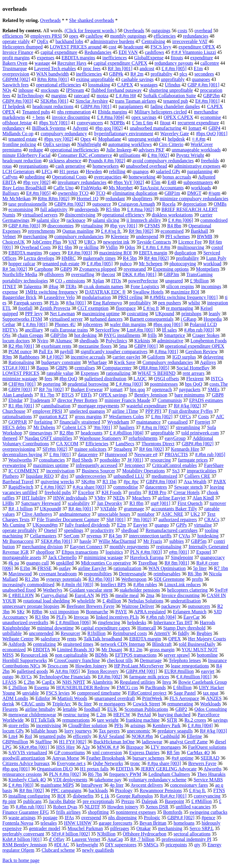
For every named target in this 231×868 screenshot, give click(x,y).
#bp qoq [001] (16, 769)
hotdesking (208, 536)
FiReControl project (147, 693)
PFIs (119, 725)
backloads (98, 790)
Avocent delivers (147, 785)
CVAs (184, 536)
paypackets (190, 389)
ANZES (214, 698)
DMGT (194, 193)
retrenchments (41, 231)
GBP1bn (59, 335)
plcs (183, 74)
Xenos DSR (157, 807)
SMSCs (151, 845)
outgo (8, 677)
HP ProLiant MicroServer (139, 666)
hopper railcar (22, 264)
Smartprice (174, 335)
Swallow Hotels (148, 292)
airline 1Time (125, 411)
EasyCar (192, 617)
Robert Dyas (65, 807)
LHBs (8, 503)
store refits (19, 725)
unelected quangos (87, 411)
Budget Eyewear (87, 389)
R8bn (37, 612)
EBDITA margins (79, 58)
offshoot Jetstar (17, 123)
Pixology (124, 790)
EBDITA (41, 650)
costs (183, 31)
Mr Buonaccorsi (18, 541)
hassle (85, 541)
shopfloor (45, 552)
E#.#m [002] (110, 677)
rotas (7, 166)
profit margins (16, 58)
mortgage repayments (98, 406)
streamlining (188, 427)
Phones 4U (65, 324)
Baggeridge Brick (19, 297)
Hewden (94, 171)
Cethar (9, 324)
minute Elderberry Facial (26, 155)
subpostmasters (198, 182)
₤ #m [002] (158, 155)
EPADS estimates (206, 400)
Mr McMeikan (17, 199)
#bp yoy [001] (124, 226)
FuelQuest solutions (207, 747)
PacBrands (156, 688)
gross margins (88, 417)
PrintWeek (152, 698)
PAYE (121, 612)
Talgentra (32, 286)
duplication (185, 253)
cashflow (94, 36)
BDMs (102, 655)
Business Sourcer (99, 471)
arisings (138, 725)
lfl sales (169, 330)
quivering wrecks (58, 482)
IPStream (75, 90)
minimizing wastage (103, 557)
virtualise (203, 525)
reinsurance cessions (22, 774)
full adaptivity (54, 209)
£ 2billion (18, 688)
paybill (67, 352)
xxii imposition (64, 612)
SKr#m (88, 482)
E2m (122, 525)
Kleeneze (120, 236)
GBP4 (214, 128)
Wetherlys (52, 590)
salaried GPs (168, 171)
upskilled (65, 563)
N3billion (106, 834)
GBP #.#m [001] (204, 85)
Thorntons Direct (158, 444)
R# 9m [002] (141, 231)
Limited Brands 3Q (76, 650)
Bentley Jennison (151, 395)
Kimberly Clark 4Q (27, 780)
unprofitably (173, 79)
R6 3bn (195, 574)
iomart (116, 389)
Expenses (90, 373)
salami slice (48, 220)
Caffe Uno (64, 188)
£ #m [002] (162, 417)
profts (197, 579)
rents (72, 639)
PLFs (61, 617)
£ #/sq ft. (197, 790)
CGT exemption (93, 308)
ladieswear (152, 742)
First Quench (190, 503)
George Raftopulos (135, 796)
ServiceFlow (107, 330)
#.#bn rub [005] (210, 454)
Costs (204, 417)
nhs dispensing (123, 818)
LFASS (9, 682)
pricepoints (176, 845)
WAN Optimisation (167, 568)
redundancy (14, 128)
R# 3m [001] (120, 68)
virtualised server (66, 319)
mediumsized (164, 476)
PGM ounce (20, 352)
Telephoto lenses (185, 660)
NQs (7, 90)
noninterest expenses (136, 812)
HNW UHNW (78, 823)
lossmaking (99, 85)
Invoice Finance (18, 52)
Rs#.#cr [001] (173, 796)
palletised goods (32, 671)
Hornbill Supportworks (25, 660)
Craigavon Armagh (137, 204)
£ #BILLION (21, 595)
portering (52, 384)
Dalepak (150, 801)
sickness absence (65, 161)
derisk (8, 704)
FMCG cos (127, 688)
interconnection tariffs (150, 536)
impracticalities (202, 471)
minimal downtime (55, 628)
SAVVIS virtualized (28, 753)
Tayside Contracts (154, 242)
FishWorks (91, 188)
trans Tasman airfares (136, 101)
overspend (91, 818)
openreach (162, 389)
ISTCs (217, 379)
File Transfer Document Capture (68, 520)
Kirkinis (142, 341)
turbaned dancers (106, 319)
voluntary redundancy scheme (158, 780)
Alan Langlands (18, 395)
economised (172, 231)
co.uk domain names (103, 286)
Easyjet (140, 525)
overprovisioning (19, 449)
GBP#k (116, 74)
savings (220, 720)
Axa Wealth (195, 482)
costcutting (137, 314)
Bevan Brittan (153, 823)
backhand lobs (69, 41)
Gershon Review (201, 352)
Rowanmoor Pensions (161, 790)
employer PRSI (47, 411)
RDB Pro (157, 492)
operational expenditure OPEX (194, 346)
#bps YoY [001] (54, 123)
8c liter (85, 704)
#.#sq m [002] (155, 427)
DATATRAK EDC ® (105, 292)
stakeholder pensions (140, 590)
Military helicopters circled (161, 112)
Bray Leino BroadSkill (24, 188)
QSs (6, 335)
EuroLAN (84, 595)
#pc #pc (131, 482)
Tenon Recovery (103, 671)
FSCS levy (161, 47)
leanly (215, 314)
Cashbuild (170, 736)
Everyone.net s (71, 763)
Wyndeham (118, 422)
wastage (42, 63)
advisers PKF (152, 150)
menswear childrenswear (32, 715)
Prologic (152, 818)
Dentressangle (133, 574)
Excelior (86, 492)
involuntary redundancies (82, 182)
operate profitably (20, 530)
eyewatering (14, 465)
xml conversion (107, 753)
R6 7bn (95, 774)
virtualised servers (40, 215)
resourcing (161, 460)
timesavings (41, 433)
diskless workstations (172, 215)
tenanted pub (176, 101)
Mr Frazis (153, 541)
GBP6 (62, 368)
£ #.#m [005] (174, 68)
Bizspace (135, 747)
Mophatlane (109, 139)
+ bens (38, 117)
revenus (94, 536)
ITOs (116, 281)
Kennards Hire (185, 449)
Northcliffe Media (20, 274)
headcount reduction (22, 161)
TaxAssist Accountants (162, 188)
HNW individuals (70, 498)
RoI (28, 736)
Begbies (204, 633)
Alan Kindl (203, 498)
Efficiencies (97, 444)
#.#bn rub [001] (31, 807)
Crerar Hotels (187, 492)
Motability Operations (143, 471)
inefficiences (114, 58)
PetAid (144, 715)
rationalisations (17, 417)
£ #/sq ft (151, 308)
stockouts (50, 90)
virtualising (92, 226)
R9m (7, 357)
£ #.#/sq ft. (111, 231)
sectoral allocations (192, 834)
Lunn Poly (216, 258)
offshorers (54, 274)
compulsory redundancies (79, 236)
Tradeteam (40, 400)
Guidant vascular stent (91, 590)
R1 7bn (47, 395)
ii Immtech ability (144, 220)
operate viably (16, 41)
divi (65, 476)
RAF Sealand (112, 736)
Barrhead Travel (18, 482)
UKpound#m (45, 525)
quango (162, 525)
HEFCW (122, 715)
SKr (21, 612)
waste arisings (22, 818)
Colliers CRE (197, 476)
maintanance (148, 422)
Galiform (156, 357)
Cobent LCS (74, 427)
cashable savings (138, 79)
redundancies (196, 36)
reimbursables (167, 574)
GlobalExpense (149, 58)
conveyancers (90, 123)
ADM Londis (15, 698)
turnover (218, 503)
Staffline (43, 742)
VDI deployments (70, 780)
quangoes (201, 79)
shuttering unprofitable (171, 90)
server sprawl (177, 655)
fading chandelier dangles (175, 106)
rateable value (60, 373)
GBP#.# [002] (181, 818)
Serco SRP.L (202, 828)
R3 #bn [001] (101, 579)
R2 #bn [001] (21, 346)
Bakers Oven (15, 63)
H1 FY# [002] (73, 742)
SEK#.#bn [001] (57, 541)
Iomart (195, 128)
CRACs (212, 520)
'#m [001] (103, 427)
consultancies (52, 460)
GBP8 (218, 395)
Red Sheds (82, 460)
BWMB (205, 236)
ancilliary (34, 330)
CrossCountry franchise (77, 660)
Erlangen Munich (190, 612)
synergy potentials (64, 579)
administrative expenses (197, 166)
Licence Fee (190, 242)
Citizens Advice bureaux (26, 763)
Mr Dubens (44, 427)
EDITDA (125, 769)
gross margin (162, 650)
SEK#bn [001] (54, 101)
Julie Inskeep (119, 150)
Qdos (130, 247)
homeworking (142, 177)
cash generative (71, 166)
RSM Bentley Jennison (25, 845)
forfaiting (43, 422)
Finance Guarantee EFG (26, 812)
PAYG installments (122, 335)
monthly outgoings (128, 36)
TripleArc (62, 704)
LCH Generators (18, 171)
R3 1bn (109, 482)
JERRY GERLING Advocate (169, 769)
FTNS (219, 790)
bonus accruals (177, 177)
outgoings (161, 31)
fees (48, 379)
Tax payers (109, 731)
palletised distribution (105, 379)
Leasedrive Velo (59, 297)
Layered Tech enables (55, 68)
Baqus (42, 368)
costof (217, 247)
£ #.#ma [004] (111, 117)
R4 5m (115, 536)
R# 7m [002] (51, 389)
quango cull (37, 563)
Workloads (210, 704)
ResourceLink (34, 655)
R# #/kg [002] (187, 406)
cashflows (155, 52)
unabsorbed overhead (146, 166)
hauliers (127, 427)
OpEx (43, 41)
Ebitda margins (113, 112)
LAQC (140, 379)
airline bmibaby (40, 709)
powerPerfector (143, 281)
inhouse (26, 90)
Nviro (43, 341)
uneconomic (139, 731)
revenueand (135, 269)
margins (59, 96)
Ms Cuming (14, 525)
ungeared (174, 281)
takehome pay (108, 780)
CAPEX (125, 85)
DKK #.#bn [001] (139, 274)
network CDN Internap (123, 644)
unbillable (12, 633)
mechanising (170, 828)
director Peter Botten (77, 400)
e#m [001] (179, 552)
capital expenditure (59, 52)
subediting (35, 177)
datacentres (156, 487)
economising (21, 209)
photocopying (183, 264)
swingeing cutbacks (208, 812)
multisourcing (191, 247)
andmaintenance (75, 514)
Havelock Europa (147, 557)
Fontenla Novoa (18, 823)
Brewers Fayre (202, 763)
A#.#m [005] (68, 671)
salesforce (50, 639)
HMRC (69, 258)
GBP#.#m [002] (69, 204)
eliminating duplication (135, 193)
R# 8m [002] (32, 790)
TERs (71, 286)
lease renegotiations (190, 666)
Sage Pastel (185, 693)
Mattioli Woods (72, 698)
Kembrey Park (166, 725)
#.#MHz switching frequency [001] (184, 297)
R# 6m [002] (152, 449)
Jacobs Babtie (62, 801)
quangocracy (213, 557)
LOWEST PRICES (21, 373)
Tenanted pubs (36, 112)
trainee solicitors (91, 449)
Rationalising (21, 362)
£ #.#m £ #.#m (156, 247)
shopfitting (98, 812)
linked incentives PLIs (117, 617)
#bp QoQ (68, 379)
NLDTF (92, 807)
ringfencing (109, 622)
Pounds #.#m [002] (107, 161)
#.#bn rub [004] (161, 617)
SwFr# (221, 590)
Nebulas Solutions (146, 601)
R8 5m (173, 753)
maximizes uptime (51, 465)
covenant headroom (58, 574)
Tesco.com (58, 666)
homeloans (184, 823)
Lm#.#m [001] (141, 330)
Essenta (42, 688)
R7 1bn (221, 568)
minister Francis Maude (128, 400)
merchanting (35, 236)
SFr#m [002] (55, 449)
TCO (100, 193)
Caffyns (10, 177)
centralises (85, 368)
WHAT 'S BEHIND (156, 373)
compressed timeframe (99, 693)
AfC (220, 417)
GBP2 (181, 709)
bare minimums (189, 395)
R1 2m (136, 650)
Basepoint (174, 801)
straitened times (78, 644)
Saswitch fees (16, 85)
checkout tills (120, 660)
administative (170, 341)
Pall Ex (46, 352)
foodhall (92, 709)
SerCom (72, 536)
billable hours (44, 731)
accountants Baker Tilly (174, 509)
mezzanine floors (95, 346)
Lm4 (13, 736)
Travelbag (148, 563)
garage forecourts (115, 823)
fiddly (183, 633)
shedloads (89, 341)
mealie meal (127, 595)
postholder (110, 460)
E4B (172, 182)
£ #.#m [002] (53, 487)
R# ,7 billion (142, 839)
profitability (187, 258)
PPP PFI (153, 411)
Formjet (203, 422)
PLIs (54, 303)
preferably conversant (23, 834)
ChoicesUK (14, 242)
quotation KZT (53, 417)
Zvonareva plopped (98, 269)
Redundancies (98, 52)
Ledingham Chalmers (169, 774)
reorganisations (34, 166)
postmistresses (164, 384)
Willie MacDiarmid (117, 541)
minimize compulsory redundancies (194, 199)
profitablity (140, 303)
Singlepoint (182, 557)
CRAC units (33, 704)
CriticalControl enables (175, 465)
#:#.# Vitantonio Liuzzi (194, 52)
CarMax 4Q (198, 753)
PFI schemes (178, 236)
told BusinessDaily (197, 644)
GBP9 (66, 269)
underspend (147, 236)
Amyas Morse (66, 758)
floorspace (126, 308)
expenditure (202, 58)
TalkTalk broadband (103, 639)
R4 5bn (130, 258)
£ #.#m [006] (181, 220)
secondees (204, 74)
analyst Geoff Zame (189, 742)
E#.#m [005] (38, 193)
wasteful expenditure (146, 406)
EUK (112, 709)
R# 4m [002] (156, 258)
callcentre (210, 63)
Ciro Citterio (171, 144)
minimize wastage (20, 379)
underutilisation (186, 601)
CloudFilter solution (88, 725)
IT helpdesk (14, 106)
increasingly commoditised (28, 585)
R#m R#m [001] (53, 79)
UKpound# (50, 509)
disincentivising (80, 215)
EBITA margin (153, 253)
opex (74, 36)
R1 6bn (65, 247)
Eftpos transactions (80, 552)
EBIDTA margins (25, 253)
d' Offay (57, 839)
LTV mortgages (166, 747)
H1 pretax (69, 171)
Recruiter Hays (72, 63)
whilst (194, 303)
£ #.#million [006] (73, 622)
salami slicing (106, 220)
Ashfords (17, 644)
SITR (172, 720)
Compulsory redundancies (168, 362)
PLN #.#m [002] (65, 774)
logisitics (114, 552)
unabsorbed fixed (19, 590)
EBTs (86, 395)
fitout (165, 123)
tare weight (108, 720)
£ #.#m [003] (21, 785)
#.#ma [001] (166, 352)
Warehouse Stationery (100, 438)
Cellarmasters (43, 536)
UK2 (195, 514)
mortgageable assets (22, 557)
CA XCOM (67, 444)
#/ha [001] (76, 303)
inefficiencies (89, 74)
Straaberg (123, 449)
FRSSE (44, 568)
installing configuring (29, 796)
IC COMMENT (24, 471)
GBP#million (15, 742)
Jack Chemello (62, 557)
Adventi (80, 128)
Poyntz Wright (190, 155)
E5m (156, 182)
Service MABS (208, 780)
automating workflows (130, 144)
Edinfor (43, 698)
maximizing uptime (101, 314)
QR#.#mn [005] (154, 368)
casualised (178, 422)
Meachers (141, 498)
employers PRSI (46, 36)
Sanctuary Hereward (41, 503)
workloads (201, 188)
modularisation (97, 297)
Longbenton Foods (208, 341)
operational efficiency (124, 215)
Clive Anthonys (37, 514)
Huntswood (116, 454)
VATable (108, 509)
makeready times (99, 258)
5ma (123, 346)
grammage (134, 509)
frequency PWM (125, 774)
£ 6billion (182, 688)
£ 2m (101, 715)
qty (197, 845)
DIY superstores (121, 845)
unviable (31, 693)
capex (55, 253)
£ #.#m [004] (200, 725)
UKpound (165, 314)
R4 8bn (174, 226)
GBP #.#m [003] (24, 226)
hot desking (85, 335)
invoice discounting (71, 117)
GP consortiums (69, 753)
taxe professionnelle (28, 204)
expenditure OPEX (197, 47)
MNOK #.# (108, 747)
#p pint (9, 801)
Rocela (169, 204)
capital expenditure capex (105, 628)
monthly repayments (129, 547)
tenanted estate (23, 139)
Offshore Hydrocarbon (145, 834)
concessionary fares (189, 785)
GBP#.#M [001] (141, 671)
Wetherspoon (134, 579)
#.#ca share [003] (89, 487)
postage (50, 818)
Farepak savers (28, 303)
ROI (61, 796)
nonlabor (146, 514)
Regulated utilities (138, 682)
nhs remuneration (74, 112)
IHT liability (34, 498)
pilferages (120, 828)
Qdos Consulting (211, 709)
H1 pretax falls (94, 769)
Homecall (146, 628)
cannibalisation (56, 406)
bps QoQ (194, 384)
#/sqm (214, 193)
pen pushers (170, 303)
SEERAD (210, 758)
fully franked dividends (87, 525)
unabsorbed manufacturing (156, 128)
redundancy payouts (174, 63)
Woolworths (20, 460)
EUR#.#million (179, 671)
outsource (102, 204)
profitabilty (162, 74)
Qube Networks (108, 763)
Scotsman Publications (146, 709)
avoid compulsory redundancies (163, 161)
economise (211, 117)
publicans (32, 801)
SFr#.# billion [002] (71, 834)
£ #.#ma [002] (141, 209)
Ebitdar (15, 400)
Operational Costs (69, 177)
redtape (36, 150)
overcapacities (108, 177)
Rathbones (29, 357)
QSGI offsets (167, 379)
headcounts (91, 433)
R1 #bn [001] (21, 406)
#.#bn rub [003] (199, 330)
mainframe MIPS (57, 785)
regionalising (169, 547)
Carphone (44, 269)
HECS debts (14, 427)
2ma (150, 595)
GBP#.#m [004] (161, 482)
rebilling (117, 171)
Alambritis (102, 682)
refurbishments (143, 438)
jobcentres (93, 324)
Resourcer (71, 633)
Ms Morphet (121, 188)
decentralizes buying (22, 454)
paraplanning (200, 171)
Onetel (50, 530)
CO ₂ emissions (70, 281)
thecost (108, 274)
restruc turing (76, 715)
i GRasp (189, 319)
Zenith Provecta (55, 308)
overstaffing (83, 274)
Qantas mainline (78, 231)
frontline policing (19, 144)
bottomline (207, 655)
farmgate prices (193, 460)
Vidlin (112, 247)
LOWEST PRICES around (76, 47)
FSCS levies (58, 693)
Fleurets (10, 709)
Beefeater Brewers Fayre (90, 606)
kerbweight (87, 845)
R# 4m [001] (81, 509)
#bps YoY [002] (129, 182)
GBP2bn (211, 96)
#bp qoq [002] (109, 128)
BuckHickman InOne (114, 742)
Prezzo (128, 801)
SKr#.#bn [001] (34, 747)
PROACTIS (176, 454)
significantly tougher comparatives (114, 352)
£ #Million (202, 801)
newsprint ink (116, 242)
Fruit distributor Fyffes (191, 411)
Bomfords (173, 812)
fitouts (177, 58)
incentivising (49, 725)
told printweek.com (200, 433)
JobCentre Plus (47, 242)
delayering (213, 357)
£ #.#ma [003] (129, 384)
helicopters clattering (188, 590)
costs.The (219, 384)
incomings (211, 286)
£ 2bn (29, 682)
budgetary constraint (61, 362)
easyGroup (175, 438)
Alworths (213, 769)
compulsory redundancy (64, 134)
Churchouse (14, 411)
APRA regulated (150, 612)
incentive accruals (88, 357)
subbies (177, 541)
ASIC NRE (172, 514)
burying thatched (174, 715)
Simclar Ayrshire (92, 101)
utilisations (130, 155)
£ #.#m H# (126, 96)
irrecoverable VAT (190, 41)
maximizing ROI (115, 253)
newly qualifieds (98, 850)
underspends (87, 209)
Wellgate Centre (18, 639)
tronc (135, 763)
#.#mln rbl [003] (77, 585)
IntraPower (92, 785)
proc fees (92, 68)
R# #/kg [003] (214, 731)
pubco (126, 264)
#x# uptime (183, 758)
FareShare (214, 465)
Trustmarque (15, 68)
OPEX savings (113, 395)
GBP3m (171, 274)
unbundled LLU (129, 476)
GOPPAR (18, 422)
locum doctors (16, 341)
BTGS (68, 395)
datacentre (88, 454)
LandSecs (125, 444)
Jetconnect (135, 465)
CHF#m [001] (22, 384)
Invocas (81, 617)
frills (152, 335)
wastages (149, 85)
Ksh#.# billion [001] (22, 839)
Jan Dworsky (109, 503)
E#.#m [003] (80, 253)
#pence (208, 818)
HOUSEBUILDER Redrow (83, 688)
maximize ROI (185, 292)
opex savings (144, 117)
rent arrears (193, 373)
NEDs (119, 498)
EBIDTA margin (145, 639)
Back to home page (21, 860)
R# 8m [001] (177, 563)
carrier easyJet (126, 357)
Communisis (170, 400)
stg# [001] (160, 503)
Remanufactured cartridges (172, 530)
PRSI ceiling (130, 297)
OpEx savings (57, 144)
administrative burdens (112, 41)
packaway (171, 606)
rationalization (127, 568)
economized (14, 650)
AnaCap (115, 839)
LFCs (47, 171)
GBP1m (172, 193)
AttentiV (162, 633)
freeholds (210, 161)
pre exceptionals (98, 801)
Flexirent (195, 379)
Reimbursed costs (130, 633)
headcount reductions (53, 106)
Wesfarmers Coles (126, 417)
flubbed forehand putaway (116, 90)
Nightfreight (89, 144)
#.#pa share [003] (164, 763)
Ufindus (173, 85)
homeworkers (106, 166)
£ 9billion (199, 281)
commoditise (126, 487)
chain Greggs (31, 335)
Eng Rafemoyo (107, 303)
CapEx (48, 682)
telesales (49, 823)
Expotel (204, 552)
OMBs (220, 204)
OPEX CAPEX (178, 117)
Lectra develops (39, 258)
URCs (90, 242)
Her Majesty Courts (207, 639)
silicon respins (180, 286)
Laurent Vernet (86, 839)
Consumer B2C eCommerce (85, 155)
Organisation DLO (55, 769)
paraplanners (131, 106)
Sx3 (176, 471)
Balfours (11, 193)
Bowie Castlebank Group (203, 682)
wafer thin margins (128, 324)
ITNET (9, 286)
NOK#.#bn (142, 736)
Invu (166, 682)
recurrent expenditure (198, 123)
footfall (25, 308)
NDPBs (117, 123)
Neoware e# (146, 454)
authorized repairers (178, 520)
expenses (46, 58)
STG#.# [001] (16, 368)
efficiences (13, 36)
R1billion (97, 633)
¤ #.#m (199, 139)
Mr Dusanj (112, 650)
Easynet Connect (86, 547)
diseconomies (61, 226)
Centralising (153, 41)
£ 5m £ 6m (142, 123)
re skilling (89, 247)
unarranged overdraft (115, 698)
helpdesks (137, 622)
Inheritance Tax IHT (173, 622)
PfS (105, 595)
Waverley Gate (175, 134)
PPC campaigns (66, 790)
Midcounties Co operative (106, 563)
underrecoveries (91, 476)
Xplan (98, 281)
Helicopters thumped (23, 47)
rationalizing (118, 373)
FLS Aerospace (184, 698)
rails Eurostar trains (69, 330)
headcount (134, 47)
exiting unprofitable (95, 79)
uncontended (41, 633)
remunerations (76, 720)
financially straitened (80, 422)
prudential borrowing (88, 384)
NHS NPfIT (74, 682)
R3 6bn (42, 617)
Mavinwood (20, 574)
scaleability (79, 503)
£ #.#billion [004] (126, 433)
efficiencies (165, 36)
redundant (115, 199)
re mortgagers (112, 704)
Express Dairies (144, 753)
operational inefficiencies (75, 150)
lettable (70, 709)
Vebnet (9, 236)
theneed (10, 438)
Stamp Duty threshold (184, 628)
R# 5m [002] (15, 269)
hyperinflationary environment (124, 134)
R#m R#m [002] (54, 199)
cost (112, 47)
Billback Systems (49, 128)
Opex (86, 139)
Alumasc (64, 341)
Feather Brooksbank (106, 758)
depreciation (194, 204)
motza (102, 96)
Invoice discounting (181, 595)
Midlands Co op (18, 134)
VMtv (100, 498)
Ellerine (194, 736)
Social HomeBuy (193, 368)
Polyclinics (117, 341)
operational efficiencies (59, 85)
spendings (74, 530)
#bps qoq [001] (168, 324)
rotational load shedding (46, 601)
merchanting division (42, 547)
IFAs (69, 818)
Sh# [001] (116, 520)
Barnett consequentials (151, 319)
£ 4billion (112, 601)
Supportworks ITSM (22, 319)
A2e (86, 747)
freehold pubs (58, 492)
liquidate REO (40, 476)
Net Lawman (62, 314)
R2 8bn (67, 433)
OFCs (185, 417)
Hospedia (213, 319)
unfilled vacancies (193, 807)
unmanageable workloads (196, 150)
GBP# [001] (146, 346)
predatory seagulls (175, 731)
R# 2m (137, 74)
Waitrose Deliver (138, 606)
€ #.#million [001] (194, 677)
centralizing (45, 644)
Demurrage (151, 660)
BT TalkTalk (43, 720)
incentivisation (60, 471)
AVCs (26, 677)
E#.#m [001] (207, 101)
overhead (203, 31)
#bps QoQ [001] (212, 134)
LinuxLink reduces (182, 585)
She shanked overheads (92, 20)
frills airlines (68, 812)
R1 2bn (32, 579)
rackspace (76, 220)
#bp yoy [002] (37, 182)
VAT (73, 242)
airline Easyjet (172, 498)
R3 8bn (136, 503)
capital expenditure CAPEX (120, 63)
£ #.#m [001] (35, 324)
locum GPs (13, 731)
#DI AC (62, 845)
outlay (65, 568)
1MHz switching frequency (52, 292)
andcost (147, 68)
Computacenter (117, 368)
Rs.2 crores (195, 720)
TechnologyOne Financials (65, 677)
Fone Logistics (145, 286)
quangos (141, 171)
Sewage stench (188, 487)
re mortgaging (180, 308)
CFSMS (152, 226)
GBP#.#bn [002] (198, 444)
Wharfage (97, 362)
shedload (130, 530)
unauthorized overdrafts (25, 622)
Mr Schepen (151, 264)
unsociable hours (114, 514)
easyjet (208, 671)
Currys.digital (54, 595)
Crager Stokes (206, 335)
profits (135, 492)
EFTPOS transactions (136, 655)
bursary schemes (148, 758)
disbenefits (83, 796)
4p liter (117, 785)
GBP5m (199, 541)
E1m (198, 68)
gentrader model (45, 828)
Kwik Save (125, 362)
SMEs (214, 389)
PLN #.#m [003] (146, 552)
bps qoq (137, 389)
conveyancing (207, 796)
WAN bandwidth (53, 74)
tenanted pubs (52, 736)
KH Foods (112, 492)
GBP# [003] (20, 389)
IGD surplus (184, 357)
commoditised (214, 220)
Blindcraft (162, 644)
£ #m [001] (60, 454)
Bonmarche (97, 612)
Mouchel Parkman (85, 828)
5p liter (200, 568)
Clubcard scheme (58, 850)
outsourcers (199, 606)
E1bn (25, 568)
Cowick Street (146, 704)
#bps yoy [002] (59, 139)
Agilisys (208, 362)
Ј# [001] (135, 460)
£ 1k (105, 796)
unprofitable (162, 433)
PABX (220, 482)
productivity (102, 530)
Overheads (50, 20)
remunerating (180, 704)
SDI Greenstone (169, 579)
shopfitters (142, 199)
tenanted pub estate (61, 264)
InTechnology (31, 96)
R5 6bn (113, 209)
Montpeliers (207, 269)
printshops (191, 314)
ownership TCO (73, 193)
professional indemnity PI (186, 839)
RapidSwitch (21, 487)
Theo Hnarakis (211, 774)
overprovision (16, 74)
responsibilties (98, 574)
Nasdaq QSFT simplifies (48, 438)
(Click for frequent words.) (91, 31)
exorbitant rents (56, 346)
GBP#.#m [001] (96, 106)
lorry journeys (78, 731)
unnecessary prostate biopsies (31, 606)
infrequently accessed (97, 465)
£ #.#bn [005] (100, 264)
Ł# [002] (55, 357)
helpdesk (176, 139)
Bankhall (199, 231)
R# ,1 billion (20, 509)
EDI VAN (128, 52)
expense (10, 292)
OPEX (174, 639)
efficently (82, 736)
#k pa (14, 563)
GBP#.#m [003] (18, 101)
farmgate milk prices (149, 677)
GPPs (181, 525)
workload (212, 264)
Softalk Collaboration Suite (169, 96)
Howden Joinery (91, 666)
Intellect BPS (113, 585)
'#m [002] (142, 520)
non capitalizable (71, 655)
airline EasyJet (92, 568)
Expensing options (171, 269)
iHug (54, 286)
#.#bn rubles (145, 585)
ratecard (82, 96)
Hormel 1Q (88, 199)
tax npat (211, 693)
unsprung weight (145, 139)
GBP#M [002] (16, 79)
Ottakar (143, 828)
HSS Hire (66, 747)
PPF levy (34, 314)
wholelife (86, 601)
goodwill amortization (24, 758)
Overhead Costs (35, 247)
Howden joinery (123, 807)
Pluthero (11, 476)
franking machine (143, 720)
